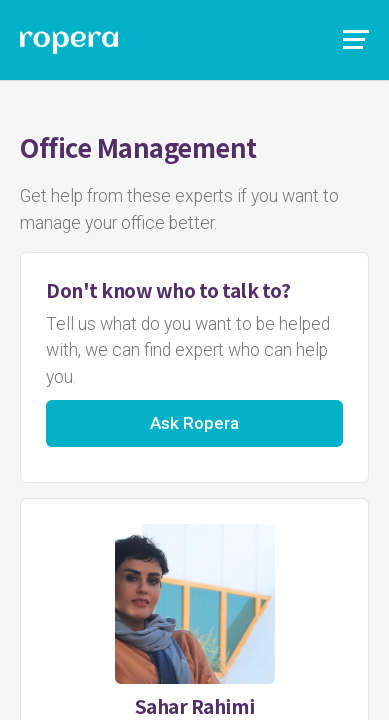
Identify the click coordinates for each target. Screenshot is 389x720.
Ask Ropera (194, 423)
